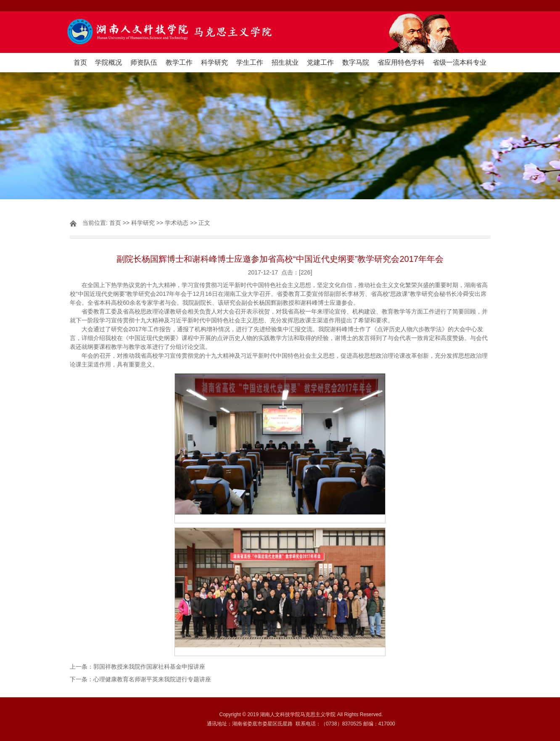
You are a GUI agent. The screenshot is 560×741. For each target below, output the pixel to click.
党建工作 (320, 62)
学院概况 (108, 62)
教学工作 (179, 62)
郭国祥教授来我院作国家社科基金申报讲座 (149, 667)
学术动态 (177, 223)
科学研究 (214, 62)
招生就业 (285, 62)
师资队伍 (144, 62)
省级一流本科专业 (460, 62)
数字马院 (356, 62)
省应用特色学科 (401, 62)
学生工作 (250, 62)
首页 (80, 62)
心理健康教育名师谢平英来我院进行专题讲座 (152, 679)
